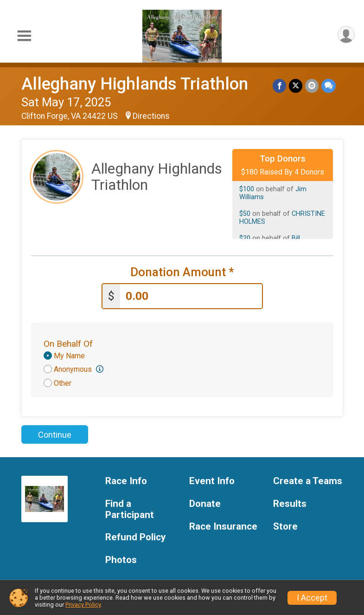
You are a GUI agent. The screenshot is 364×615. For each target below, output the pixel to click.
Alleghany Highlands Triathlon (135, 84)
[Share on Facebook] (279, 86)
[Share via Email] (312, 86)
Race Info (126, 481)
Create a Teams (308, 481)
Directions (151, 116)
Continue (55, 435)
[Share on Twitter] (296, 86)
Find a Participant (130, 509)
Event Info (212, 481)
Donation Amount (182, 272)
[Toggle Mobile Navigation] (24, 36)
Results (290, 504)
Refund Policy (135, 537)
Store (285, 527)
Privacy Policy (83, 605)
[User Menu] (346, 35)
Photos (121, 560)
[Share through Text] (329, 86)
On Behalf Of (68, 344)
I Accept (312, 598)
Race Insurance (223, 527)
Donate (205, 504)
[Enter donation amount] (191, 296)
